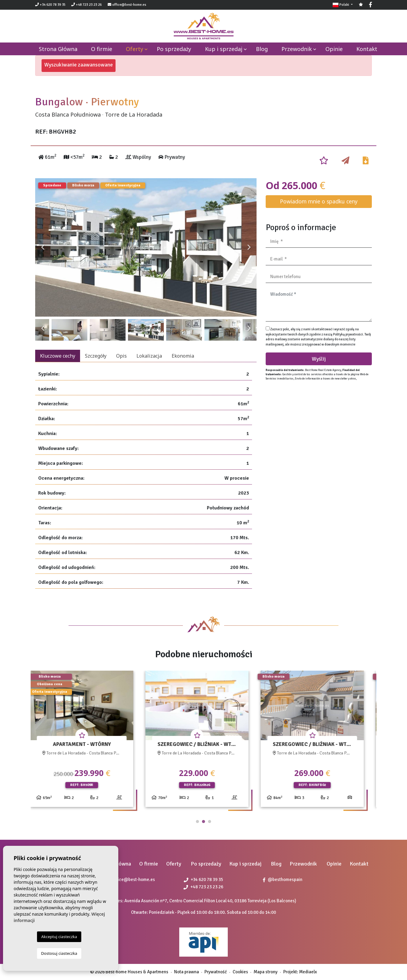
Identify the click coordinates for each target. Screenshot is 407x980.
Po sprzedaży (174, 49)
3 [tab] (210, 822)
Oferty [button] (135, 49)
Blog (262, 49)
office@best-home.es (129, 5)
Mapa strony (266, 972)
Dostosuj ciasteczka (59, 953)
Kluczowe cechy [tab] (58, 356)
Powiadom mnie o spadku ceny (319, 201)
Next (249, 247)
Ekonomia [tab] (183, 356)
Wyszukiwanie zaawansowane (79, 65)
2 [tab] (203, 822)
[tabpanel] (88, 741)
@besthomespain (283, 880)
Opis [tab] (121, 356)
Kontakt (367, 49)
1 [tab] (197, 822)
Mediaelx (308, 972)
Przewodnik (297, 49)
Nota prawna (187, 972)
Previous (43, 247)
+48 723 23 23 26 (86, 5)
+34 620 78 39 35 (50, 5)
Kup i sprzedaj (224, 49)
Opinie (334, 49)
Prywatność (216, 972)
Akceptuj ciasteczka (59, 937)
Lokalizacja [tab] (149, 356)
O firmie (102, 49)
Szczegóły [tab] (96, 356)
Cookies (240, 972)
